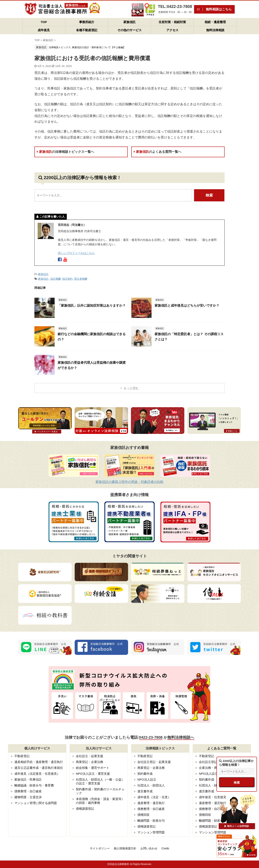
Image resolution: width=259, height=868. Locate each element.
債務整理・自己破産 (28, 791)
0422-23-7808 (151, 737)
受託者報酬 (81, 279)
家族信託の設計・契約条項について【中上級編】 (99, 47)
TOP (44, 22)
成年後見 (44, 30)
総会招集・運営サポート (93, 768)
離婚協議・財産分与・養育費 (34, 785)
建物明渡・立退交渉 (28, 797)
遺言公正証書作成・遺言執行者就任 (39, 768)
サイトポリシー (100, 848)
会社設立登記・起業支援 (154, 762)
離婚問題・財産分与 (151, 821)
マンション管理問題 (151, 832)
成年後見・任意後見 (213, 797)
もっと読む (131, 388)
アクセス (172, 30)
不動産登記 (22, 756)
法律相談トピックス (60, 47)
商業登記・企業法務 (90, 762)
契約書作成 (145, 774)
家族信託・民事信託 (28, 779)
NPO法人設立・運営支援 (93, 774)
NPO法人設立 (147, 779)
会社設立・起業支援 (90, 756)
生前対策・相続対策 (172, 22)
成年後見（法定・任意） (154, 797)
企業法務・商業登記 (213, 768)
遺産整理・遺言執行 (151, 803)
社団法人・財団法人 (151, 785)
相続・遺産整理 (215, 22)
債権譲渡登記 (85, 809)
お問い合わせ (149, 848)
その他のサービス (129, 30)
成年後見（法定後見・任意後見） (37, 774)
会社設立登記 (208, 762)
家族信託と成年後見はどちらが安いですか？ (187, 305)
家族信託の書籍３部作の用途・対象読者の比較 (129, 482)
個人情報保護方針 (125, 848)
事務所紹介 (87, 22)
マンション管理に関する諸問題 (36, 803)
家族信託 (129, 22)
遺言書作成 (145, 791)
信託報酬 (55, 279)
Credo (165, 848)
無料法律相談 (215, 30)
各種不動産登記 (87, 30)
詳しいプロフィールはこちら (76, 253)
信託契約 (67, 279)
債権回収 (143, 815)
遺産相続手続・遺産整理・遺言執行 (39, 762)
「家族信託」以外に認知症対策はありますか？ (92, 305)
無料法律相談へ (181, 737)
